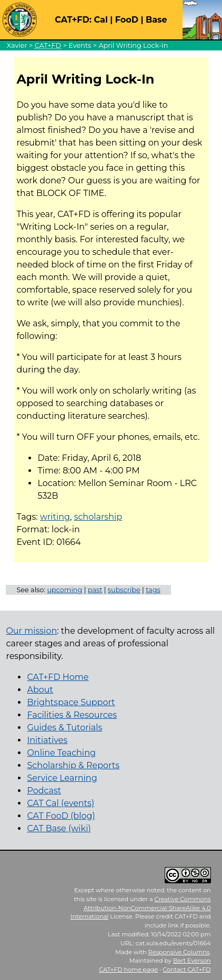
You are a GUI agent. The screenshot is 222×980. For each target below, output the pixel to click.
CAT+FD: (73, 20)
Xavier (17, 45)
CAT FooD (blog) (61, 816)
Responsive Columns (179, 952)
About (40, 690)
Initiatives (47, 740)
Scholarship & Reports (73, 765)
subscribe (124, 590)
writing (55, 517)
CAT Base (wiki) (59, 828)
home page (128, 969)
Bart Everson (192, 961)
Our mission (31, 631)
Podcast (44, 791)
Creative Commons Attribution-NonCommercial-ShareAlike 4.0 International (141, 908)
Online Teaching (61, 753)
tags (153, 590)
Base (157, 20)
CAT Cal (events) (60, 803)
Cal (100, 20)
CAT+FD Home (58, 677)
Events (80, 45)
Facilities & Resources (72, 715)
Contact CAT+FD (186, 969)
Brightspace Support (71, 702)
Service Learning (62, 778)
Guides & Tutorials (64, 728)
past (95, 590)
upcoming (64, 590)
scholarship (98, 517)
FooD (127, 20)
